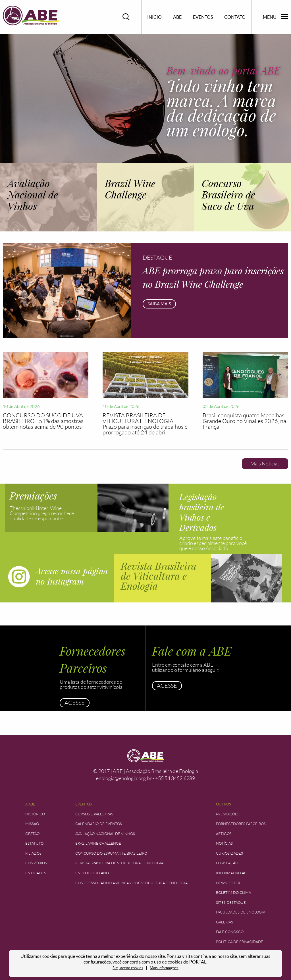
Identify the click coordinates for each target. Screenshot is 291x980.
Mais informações (164, 968)
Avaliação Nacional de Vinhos (105, 834)
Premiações (228, 814)
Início (154, 17)
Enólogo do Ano (92, 873)
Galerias (225, 922)
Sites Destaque (231, 903)
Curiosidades (229, 853)
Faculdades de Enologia (241, 912)
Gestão (32, 834)
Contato (235, 17)
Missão (32, 824)
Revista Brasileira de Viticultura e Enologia (119, 863)
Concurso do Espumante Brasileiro (111, 853)
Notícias (224, 843)
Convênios (36, 863)
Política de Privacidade (240, 942)
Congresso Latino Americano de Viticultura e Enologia (131, 883)
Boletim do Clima (233, 893)
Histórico (35, 814)
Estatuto (34, 843)
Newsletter (228, 883)
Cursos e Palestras (94, 814)
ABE (177, 17)
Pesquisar (126, 17)
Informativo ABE (232, 873)
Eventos (203, 17)
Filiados (33, 853)
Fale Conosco (230, 932)
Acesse (75, 703)
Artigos (224, 834)
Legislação (227, 863)
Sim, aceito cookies (128, 968)
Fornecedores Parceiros (241, 824)
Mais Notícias (265, 464)
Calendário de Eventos (99, 824)
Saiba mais (159, 304)
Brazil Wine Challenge (98, 843)
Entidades (36, 873)
